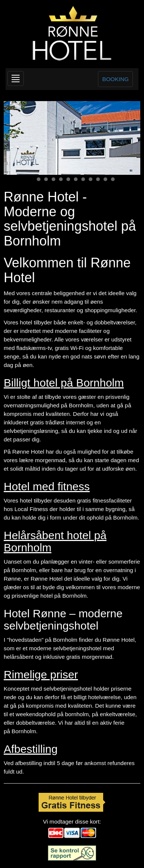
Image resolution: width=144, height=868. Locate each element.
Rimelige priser (41, 675)
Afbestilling (31, 749)
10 (98, 179)
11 (105, 179)
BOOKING (115, 79)
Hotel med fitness (47, 486)
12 (113, 179)
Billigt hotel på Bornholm (64, 383)
